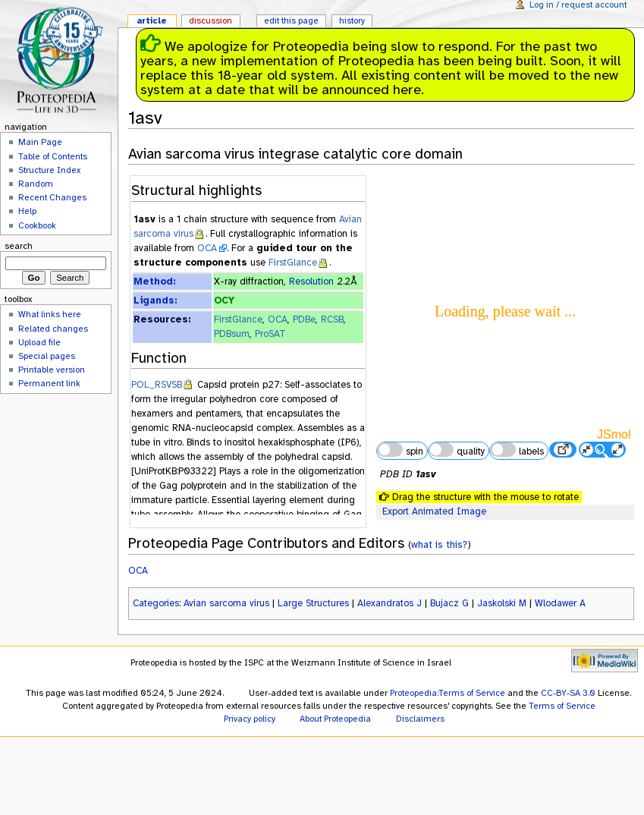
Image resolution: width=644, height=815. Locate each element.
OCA (207, 248)
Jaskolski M (502, 603)
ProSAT (270, 334)
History (352, 20)
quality (457, 450)
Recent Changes (52, 197)
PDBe (304, 319)
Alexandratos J (390, 603)
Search (19, 246)
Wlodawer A (560, 603)
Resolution (311, 282)
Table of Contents (53, 156)
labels (517, 450)
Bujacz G (449, 603)
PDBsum (232, 334)
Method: (154, 282)
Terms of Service (562, 706)
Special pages (47, 356)
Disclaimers (420, 719)
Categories (156, 603)
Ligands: (155, 301)
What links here (50, 314)
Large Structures (313, 603)
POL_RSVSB (157, 385)
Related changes (53, 329)
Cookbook (37, 225)
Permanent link (49, 383)
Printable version (52, 370)
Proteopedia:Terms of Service (448, 693)
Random (36, 184)
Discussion (210, 20)
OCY (224, 301)
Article (152, 20)
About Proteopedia (335, 719)
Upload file (39, 342)
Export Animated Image (434, 511)
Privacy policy (250, 719)
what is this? (439, 544)
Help (27, 211)
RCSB (332, 319)
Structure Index (49, 170)
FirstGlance (293, 263)
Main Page (40, 142)
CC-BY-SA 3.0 (568, 693)
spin (400, 450)
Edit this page (291, 20)
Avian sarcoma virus (226, 603)
